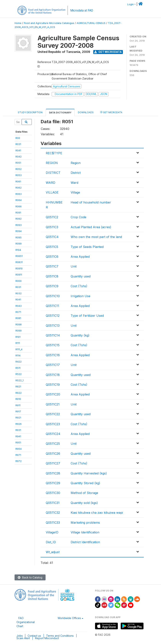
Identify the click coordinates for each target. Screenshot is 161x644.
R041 (18, 150)
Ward (74, 183)
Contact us (34, 636)
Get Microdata (108, 52)
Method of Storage (84, 493)
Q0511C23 (53, 424)
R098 (19, 324)
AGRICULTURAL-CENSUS (91, 23)
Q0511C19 (53, 385)
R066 (19, 206)
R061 (18, 181)
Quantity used (81, 276)
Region (76, 163)
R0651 (19, 256)
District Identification (85, 542)
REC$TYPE (54, 153)
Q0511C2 (52, 217)
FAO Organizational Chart (26, 622)
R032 (19, 293)
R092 (19, 219)
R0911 (19, 275)
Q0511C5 (52, 247)
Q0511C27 (53, 463)
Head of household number (91, 202)
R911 (18, 405)
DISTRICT (53, 173)
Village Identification (85, 532)
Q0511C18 (53, 375)
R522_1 (20, 380)
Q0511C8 (52, 276)
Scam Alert (23, 638)
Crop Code (78, 217)
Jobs (20, 636)
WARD (51, 183)
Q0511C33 (53, 523)
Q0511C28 (53, 473)
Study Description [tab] (30, 112)
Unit (74, 266)
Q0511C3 (52, 227)
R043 (19, 306)
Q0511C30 (53, 493)
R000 (19, 281)
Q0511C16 (53, 355)
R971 (18, 455)
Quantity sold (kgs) (84, 503)
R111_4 (19, 349)
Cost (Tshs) (79, 286)
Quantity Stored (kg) (85, 483)
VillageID (52, 532)
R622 (19, 393)
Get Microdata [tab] (111, 112)
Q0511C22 (53, 414)
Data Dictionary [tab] (60, 113)
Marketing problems (85, 523)
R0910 (19, 268)
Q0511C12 (53, 316)
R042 (19, 157)
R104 (18, 250)
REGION (52, 163)
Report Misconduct (47, 638)
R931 (18, 430)
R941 (18, 436)
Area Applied (80, 257)
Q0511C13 (53, 326)
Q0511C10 (53, 296)
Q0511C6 (52, 257)
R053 (19, 175)
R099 (19, 244)
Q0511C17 (53, 365)
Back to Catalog (30, 577)
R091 (18, 212)
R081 (18, 318)
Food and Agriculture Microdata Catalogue (49, 23)
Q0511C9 (52, 286)
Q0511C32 (53, 513)
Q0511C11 (52, 306)
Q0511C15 (53, 345)
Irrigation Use (80, 296)
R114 (18, 355)
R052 (19, 169)
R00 (18, 138)
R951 (18, 442)
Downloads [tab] (86, 112)
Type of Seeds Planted (87, 247)
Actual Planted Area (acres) (91, 227)
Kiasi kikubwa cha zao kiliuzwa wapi (97, 513)
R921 (18, 418)
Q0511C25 (53, 444)
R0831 (19, 262)
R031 (18, 144)
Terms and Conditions (60, 636)
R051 (18, 163)
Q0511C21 (53, 404)
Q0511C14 (53, 335)
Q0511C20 (53, 394)
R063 (19, 194)
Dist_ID (51, 542)
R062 (19, 188)
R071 (18, 312)
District (76, 173)
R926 (19, 424)
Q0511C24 (53, 434)
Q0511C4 (52, 237)
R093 (19, 225)
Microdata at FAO (82, 10)
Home (18, 23)
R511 (18, 368)
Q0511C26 (53, 454)
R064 (19, 200)
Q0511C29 (53, 483)
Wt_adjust (53, 552)
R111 (18, 343)
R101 (18, 337)
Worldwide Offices (69, 618)
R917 (18, 411)
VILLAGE (52, 192)
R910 (18, 399)
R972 (19, 461)
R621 (18, 386)
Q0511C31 (53, 503)
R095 (19, 237)
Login (130, 4)
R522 (19, 374)
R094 (19, 231)
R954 (19, 449)
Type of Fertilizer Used (87, 316)
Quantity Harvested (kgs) (89, 473)
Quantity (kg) (80, 335)
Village (75, 192)
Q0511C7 (52, 266)
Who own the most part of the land (96, 237)
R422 (19, 362)
